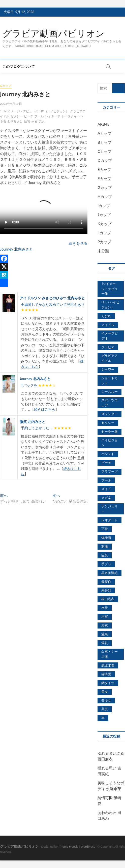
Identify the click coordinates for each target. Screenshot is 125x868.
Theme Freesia (69, 847)
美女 (42, 121)
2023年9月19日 (11, 104)
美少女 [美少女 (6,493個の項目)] (106, 700)
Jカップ (104, 215)
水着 (35, 121)
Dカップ (105, 160)
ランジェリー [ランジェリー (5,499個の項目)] (110, 509)
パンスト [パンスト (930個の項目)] (108, 454)
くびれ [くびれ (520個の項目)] (106, 316)
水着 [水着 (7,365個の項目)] (105, 608)
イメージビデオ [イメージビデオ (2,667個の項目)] (110, 336)
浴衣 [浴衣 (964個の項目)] (105, 625)
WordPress (88, 847)
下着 (3, 121)
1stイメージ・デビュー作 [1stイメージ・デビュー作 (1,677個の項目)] (110, 289)
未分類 (103, 251)
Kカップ (104, 224)
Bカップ (104, 142)
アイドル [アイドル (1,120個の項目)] (108, 325)
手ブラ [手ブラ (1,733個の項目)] (106, 564)
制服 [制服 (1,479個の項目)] (105, 546)
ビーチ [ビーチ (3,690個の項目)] (106, 463)
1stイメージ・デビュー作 (21, 111)
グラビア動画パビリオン (54, 33)
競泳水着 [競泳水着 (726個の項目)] (108, 665)
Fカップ (104, 178)
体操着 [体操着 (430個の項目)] (106, 538)
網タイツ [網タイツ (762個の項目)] (108, 683)
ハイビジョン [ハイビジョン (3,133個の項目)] (110, 443)
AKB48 (103, 124)
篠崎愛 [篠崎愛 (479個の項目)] (106, 674)
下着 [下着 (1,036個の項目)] (105, 529)
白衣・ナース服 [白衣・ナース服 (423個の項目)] (110, 654)
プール (39, 116)
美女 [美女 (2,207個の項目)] (105, 692)
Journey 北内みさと (17, 249)
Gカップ (6, 86)
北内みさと (15, 121)
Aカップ (104, 133)
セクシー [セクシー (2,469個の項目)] (108, 423)
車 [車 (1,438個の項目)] (103, 718)
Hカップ (105, 197)
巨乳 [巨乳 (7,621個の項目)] (105, 555)
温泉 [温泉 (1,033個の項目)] (105, 634)
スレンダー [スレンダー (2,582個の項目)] (110, 414)
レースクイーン (72, 116)
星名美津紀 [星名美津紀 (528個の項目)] (110, 573)
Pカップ (104, 242)
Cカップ (104, 151)
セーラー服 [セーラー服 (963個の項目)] (110, 431)
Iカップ (104, 206)
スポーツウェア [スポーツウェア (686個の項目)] (110, 403)
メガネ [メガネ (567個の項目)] (106, 498)
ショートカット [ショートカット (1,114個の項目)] (110, 380)
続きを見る (78, 243)
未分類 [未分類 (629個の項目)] (106, 590)
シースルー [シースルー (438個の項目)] (110, 392)
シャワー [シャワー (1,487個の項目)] (108, 369)
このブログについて (19, 66)
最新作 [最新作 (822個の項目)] (106, 582)
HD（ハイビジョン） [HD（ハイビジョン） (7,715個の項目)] (110, 305)
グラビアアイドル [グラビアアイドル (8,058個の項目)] (110, 358)
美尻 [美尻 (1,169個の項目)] (105, 709)
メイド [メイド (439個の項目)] (106, 489)
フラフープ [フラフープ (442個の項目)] (110, 471)
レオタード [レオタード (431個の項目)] (110, 520)
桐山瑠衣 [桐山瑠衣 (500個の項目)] (108, 599)
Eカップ (104, 169)
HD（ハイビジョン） (54, 111)
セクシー (17, 116)
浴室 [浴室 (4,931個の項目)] (105, 616)
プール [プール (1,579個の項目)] (106, 480)
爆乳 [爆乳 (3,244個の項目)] (105, 643)
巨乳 (27, 121)
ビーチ (29, 116)
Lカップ (104, 233)
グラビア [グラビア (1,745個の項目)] (108, 347)
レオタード (53, 116)
